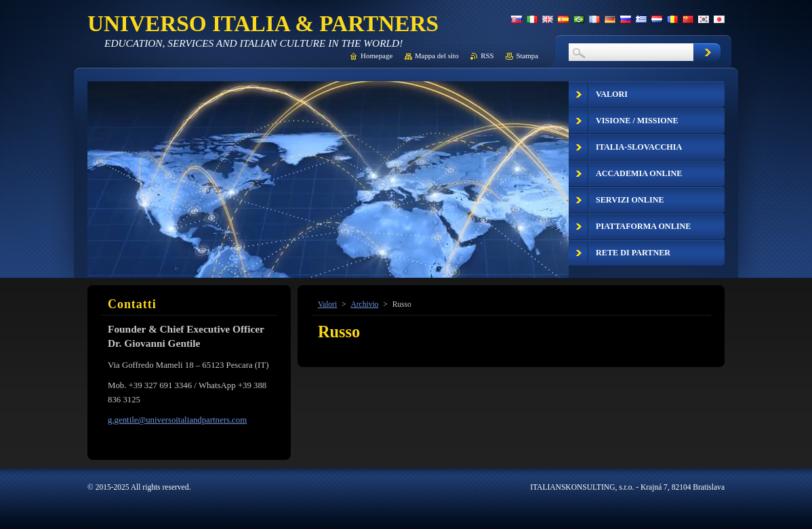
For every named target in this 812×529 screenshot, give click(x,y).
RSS (487, 56)
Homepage (377, 56)
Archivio (364, 304)
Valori (327, 304)
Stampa (527, 56)
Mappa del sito (437, 56)
